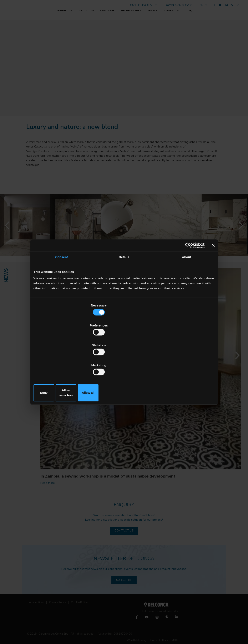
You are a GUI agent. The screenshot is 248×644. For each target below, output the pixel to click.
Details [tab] (124, 290)
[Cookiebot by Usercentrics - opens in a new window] (186, 278)
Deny (63, 363)
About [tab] (187, 290)
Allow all (185, 363)
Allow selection (124, 363)
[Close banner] (213, 278)
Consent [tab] (62, 290)
